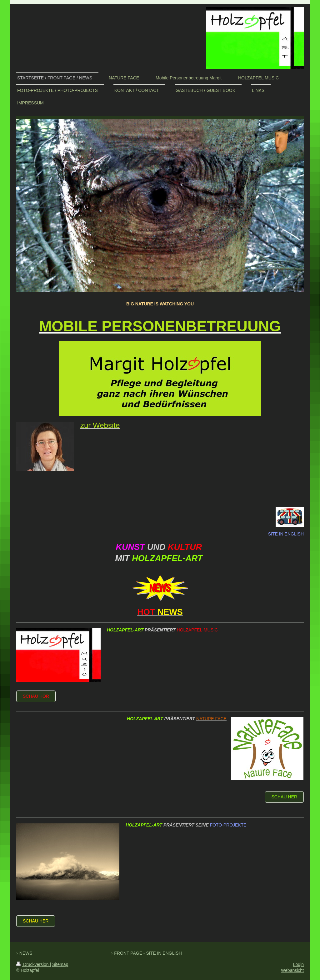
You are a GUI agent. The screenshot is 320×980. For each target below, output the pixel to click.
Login (298, 964)
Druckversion (33, 964)
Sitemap (60, 964)
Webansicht (292, 970)
